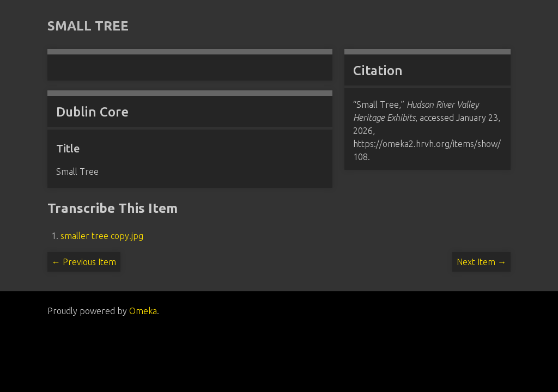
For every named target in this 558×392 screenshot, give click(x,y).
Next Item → (481, 262)
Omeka (143, 311)
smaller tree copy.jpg (102, 236)
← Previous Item (84, 262)
